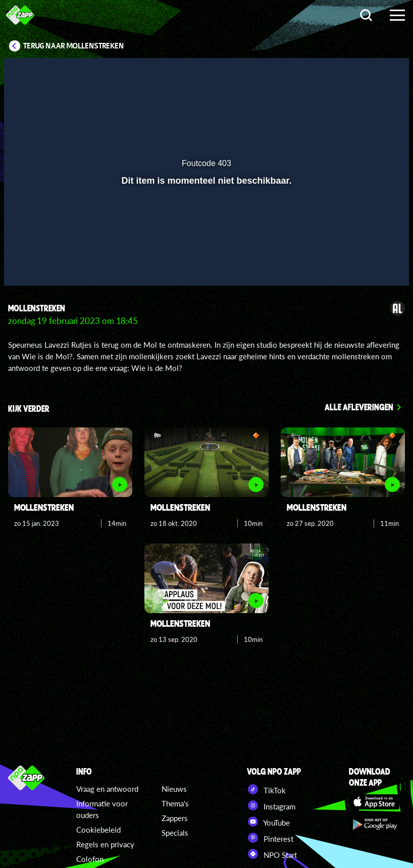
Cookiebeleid (98, 830)
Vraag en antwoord (107, 789)
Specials (175, 833)
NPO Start (272, 854)
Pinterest (270, 838)
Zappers (175, 818)
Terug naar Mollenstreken (74, 46)
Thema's (175, 803)
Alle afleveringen (359, 407)
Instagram (271, 805)
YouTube (268, 822)
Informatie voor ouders (102, 809)
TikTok (266, 789)
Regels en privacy (105, 844)
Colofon (90, 859)
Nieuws (174, 789)
